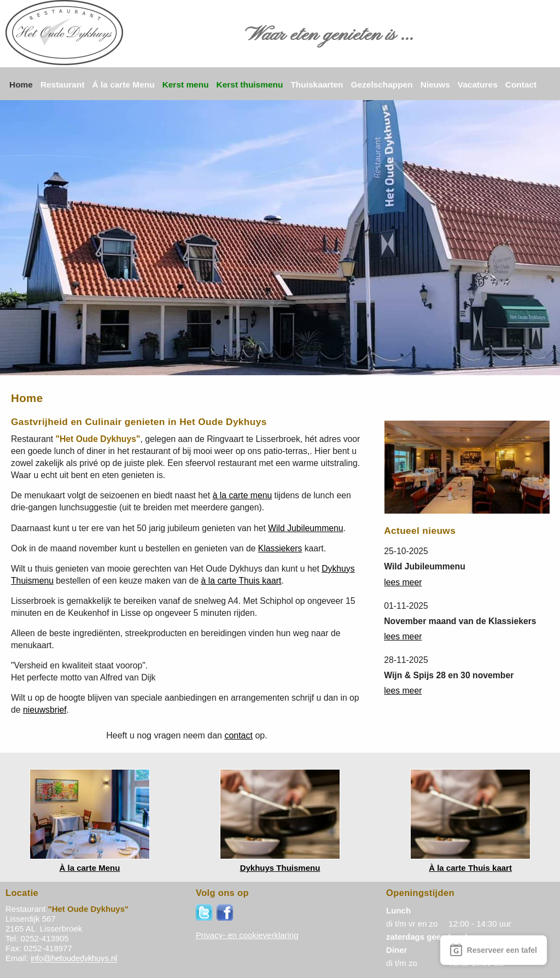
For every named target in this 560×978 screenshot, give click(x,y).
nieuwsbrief (45, 710)
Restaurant (63, 85)
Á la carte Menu (124, 85)
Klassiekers (280, 548)
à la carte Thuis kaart (241, 581)
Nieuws (435, 85)
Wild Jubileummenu (305, 528)
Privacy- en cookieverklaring (247, 935)
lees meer (403, 582)
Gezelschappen (381, 85)
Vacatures (478, 85)
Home (21, 85)
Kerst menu (186, 85)
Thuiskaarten (317, 85)
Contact (521, 85)
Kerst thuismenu (250, 85)
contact (238, 735)
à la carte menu (243, 495)
